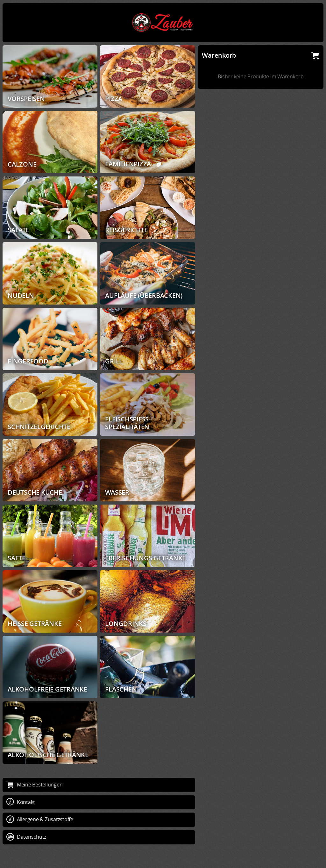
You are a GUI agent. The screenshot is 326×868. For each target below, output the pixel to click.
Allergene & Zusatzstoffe (40, 819)
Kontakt (21, 802)
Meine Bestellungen (34, 785)
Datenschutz (26, 837)
